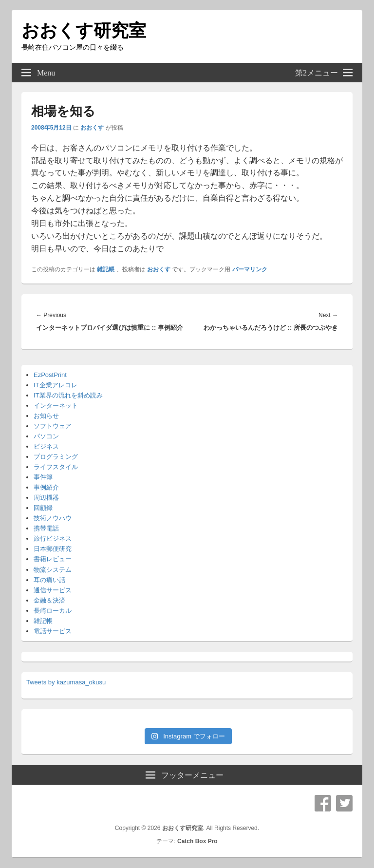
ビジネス (46, 446)
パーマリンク (250, 269)
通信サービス (53, 590)
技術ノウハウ (53, 518)
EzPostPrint (50, 375)
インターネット (56, 406)
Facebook (323, 803)
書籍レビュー (53, 559)
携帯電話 (46, 528)
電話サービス (53, 631)
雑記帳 (106, 269)
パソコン (46, 436)
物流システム (53, 570)
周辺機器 (46, 498)
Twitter (344, 803)
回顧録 (43, 508)
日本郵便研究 (53, 549)
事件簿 (43, 477)
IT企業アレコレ (56, 385)
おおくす (92, 128)
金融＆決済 (49, 600)
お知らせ (46, 416)
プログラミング (56, 457)
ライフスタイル (56, 467)
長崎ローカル (53, 611)
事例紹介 (46, 487)
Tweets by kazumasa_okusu (66, 682)
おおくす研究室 (84, 30)
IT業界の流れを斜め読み (68, 395)
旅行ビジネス (53, 538)
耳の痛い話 (49, 580)
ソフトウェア (53, 426)
